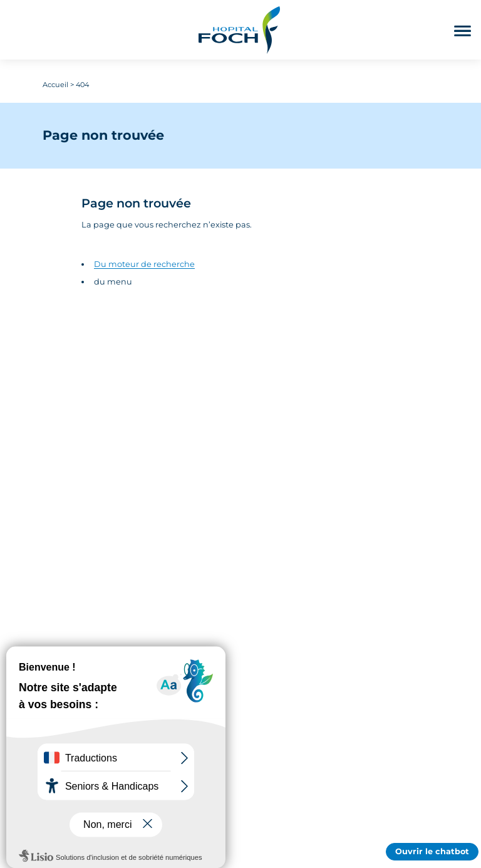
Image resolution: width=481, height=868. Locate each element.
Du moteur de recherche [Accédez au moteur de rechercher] (144, 264)
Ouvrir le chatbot (432, 851)
